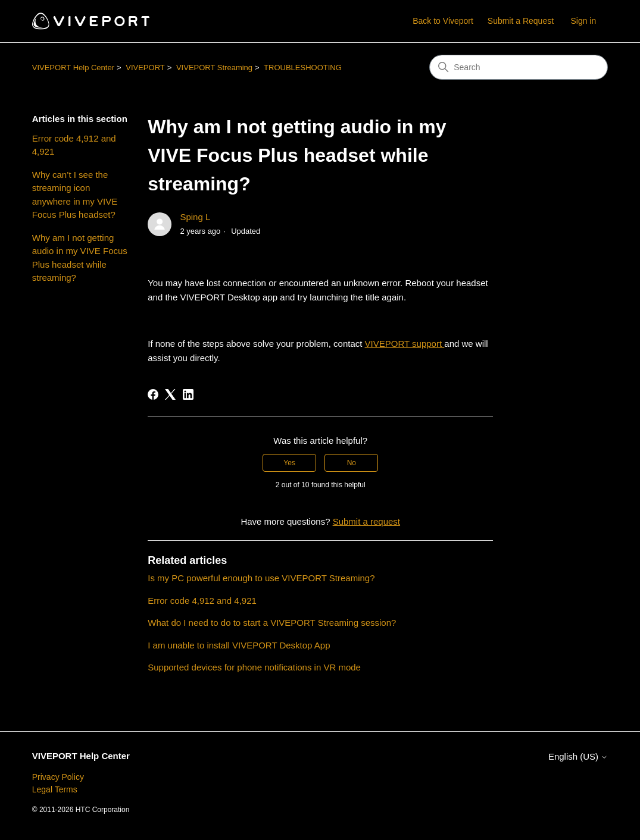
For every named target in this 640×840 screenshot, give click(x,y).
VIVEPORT (145, 68)
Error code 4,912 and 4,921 (74, 145)
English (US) (578, 756)
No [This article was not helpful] (352, 463)
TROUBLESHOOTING (303, 68)
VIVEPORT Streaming (214, 68)
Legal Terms (55, 789)
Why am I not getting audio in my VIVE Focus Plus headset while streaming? (80, 258)
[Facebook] (153, 394)
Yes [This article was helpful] (289, 463)
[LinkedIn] (188, 394)
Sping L (195, 217)
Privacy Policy (58, 777)
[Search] (519, 67)
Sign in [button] (583, 21)
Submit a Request (521, 21)
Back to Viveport (443, 21)
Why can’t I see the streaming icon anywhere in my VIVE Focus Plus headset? (75, 195)
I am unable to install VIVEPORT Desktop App (239, 645)
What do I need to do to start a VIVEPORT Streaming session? (272, 623)
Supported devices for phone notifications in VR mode (254, 667)
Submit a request (366, 521)
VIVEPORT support (405, 344)
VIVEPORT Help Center (73, 68)
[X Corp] (170, 394)
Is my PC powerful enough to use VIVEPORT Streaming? (261, 578)
